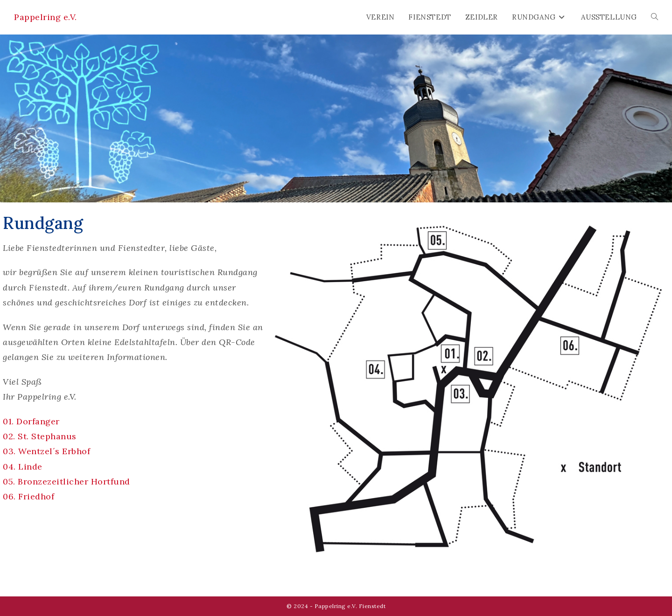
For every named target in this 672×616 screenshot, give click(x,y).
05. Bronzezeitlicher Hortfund (66, 481)
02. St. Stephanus (40, 436)
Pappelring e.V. (45, 17)
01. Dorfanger (31, 421)
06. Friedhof (28, 496)
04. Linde (23, 467)
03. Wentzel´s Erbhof (46, 451)
